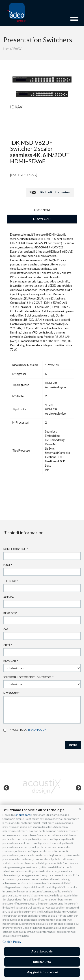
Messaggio (11, 693)
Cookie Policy (12, 942)
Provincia (11, 661)
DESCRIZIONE (42, 210)
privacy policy (36, 730)
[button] (80, 809)
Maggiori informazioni (42, 972)
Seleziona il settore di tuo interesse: (28, 677)
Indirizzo (10, 613)
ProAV (17, 49)
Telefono (11, 581)
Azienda (9, 597)
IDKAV (16, 107)
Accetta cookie (42, 951)
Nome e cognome (16, 549)
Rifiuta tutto (42, 962)
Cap (6, 629)
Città (8, 645)
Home (7, 49)
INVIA (73, 745)
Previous (5, 787)
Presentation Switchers (38, 40)
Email (8, 565)
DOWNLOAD (42, 219)
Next (78, 787)
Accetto (5, 730)
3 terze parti (23, 815)
